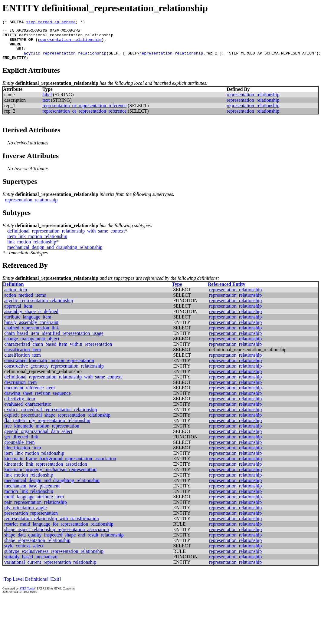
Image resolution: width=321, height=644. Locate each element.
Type (177, 291)
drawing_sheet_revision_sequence (37, 400)
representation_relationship (70, 43)
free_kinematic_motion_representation (42, 433)
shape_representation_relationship (37, 548)
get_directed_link (21, 444)
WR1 (20, 54)
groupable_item (19, 449)
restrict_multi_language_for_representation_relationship (59, 531)
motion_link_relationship (29, 499)
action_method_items (25, 302)
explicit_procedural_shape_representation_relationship (57, 422)
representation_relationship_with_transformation (52, 526)
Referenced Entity (227, 291)
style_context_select (24, 553)
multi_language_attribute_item (34, 504)
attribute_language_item (28, 324)
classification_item (23, 357)
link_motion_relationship (32, 249)
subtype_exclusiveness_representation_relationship (54, 558)
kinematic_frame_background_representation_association (60, 466)
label (47, 102)
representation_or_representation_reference (84, 113)
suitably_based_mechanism (31, 564)
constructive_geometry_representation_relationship (54, 373)
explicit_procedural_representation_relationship (51, 417)
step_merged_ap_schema (51, 23)
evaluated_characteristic (28, 411)
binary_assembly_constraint (31, 330)
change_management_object (32, 346)
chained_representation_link (32, 335)
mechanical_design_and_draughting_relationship (55, 254)
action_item (16, 297)
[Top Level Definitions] (25, 586)
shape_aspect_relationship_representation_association (57, 537)
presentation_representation (31, 520)
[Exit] (55, 586)
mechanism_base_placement (32, 493)
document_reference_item (29, 395)
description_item (21, 390)
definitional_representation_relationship (66, 38)
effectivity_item (20, 406)
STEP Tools (26, 596)
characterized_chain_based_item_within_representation (58, 351)
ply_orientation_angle (25, 515)
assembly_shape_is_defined (31, 319)
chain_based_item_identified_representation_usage (54, 340)
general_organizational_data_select (38, 439)
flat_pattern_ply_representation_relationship (47, 428)
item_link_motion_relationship (37, 244)
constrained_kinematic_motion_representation (49, 368)
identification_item (23, 455)
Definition (13, 291)
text (46, 107)
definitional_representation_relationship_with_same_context (66, 238)
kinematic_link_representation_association (46, 471)
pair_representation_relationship (36, 509)
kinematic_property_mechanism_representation (50, 477)
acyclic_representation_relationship (65, 59)
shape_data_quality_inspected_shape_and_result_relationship (64, 542)
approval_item (18, 313)
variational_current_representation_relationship (50, 569)
